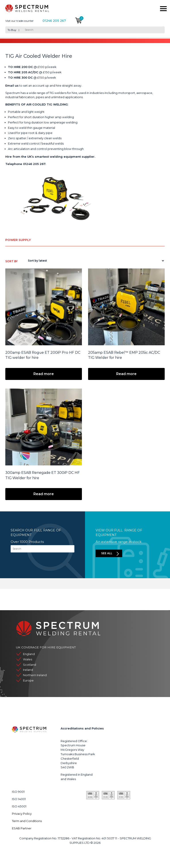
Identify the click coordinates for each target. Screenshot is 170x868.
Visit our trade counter (19, 21)
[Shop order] (95, 261)
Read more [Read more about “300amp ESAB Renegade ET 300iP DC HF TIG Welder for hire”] (44, 494)
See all (107, 553)
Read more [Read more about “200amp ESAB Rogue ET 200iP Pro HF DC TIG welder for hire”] (44, 374)
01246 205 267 (54, 21)
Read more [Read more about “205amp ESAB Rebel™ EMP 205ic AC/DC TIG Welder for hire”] (126, 374)
